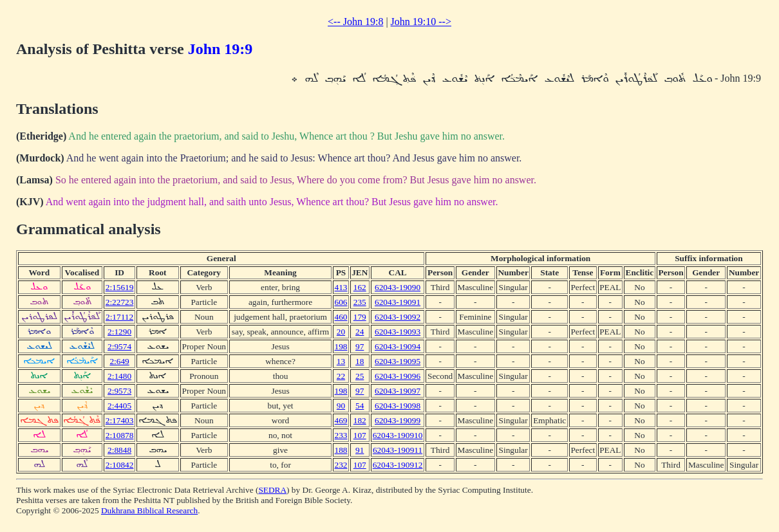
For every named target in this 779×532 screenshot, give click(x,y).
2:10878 (120, 435)
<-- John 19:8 (355, 22)
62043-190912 (398, 465)
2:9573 (119, 391)
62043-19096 (398, 376)
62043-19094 (398, 346)
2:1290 (119, 332)
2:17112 (119, 317)
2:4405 (119, 406)
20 (341, 332)
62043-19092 (398, 317)
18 (360, 361)
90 (341, 406)
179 (360, 317)
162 (360, 287)
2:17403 (120, 420)
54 (360, 406)
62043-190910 (398, 435)
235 (360, 302)
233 (341, 435)
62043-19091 (398, 302)
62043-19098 (398, 406)
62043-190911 (398, 450)
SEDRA (272, 490)
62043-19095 (398, 361)
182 (360, 420)
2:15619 (120, 287)
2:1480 (119, 376)
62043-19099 (398, 420)
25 (360, 376)
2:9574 (119, 346)
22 (341, 376)
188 (341, 450)
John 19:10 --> (421, 22)
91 (360, 450)
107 (360, 435)
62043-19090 (398, 287)
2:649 (119, 361)
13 (341, 361)
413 (341, 287)
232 (341, 465)
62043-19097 (398, 391)
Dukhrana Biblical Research (149, 510)
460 (341, 317)
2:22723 (120, 302)
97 (360, 346)
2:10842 (120, 465)
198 (341, 346)
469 (341, 420)
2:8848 (119, 450)
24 (360, 332)
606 (341, 302)
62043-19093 (398, 332)
